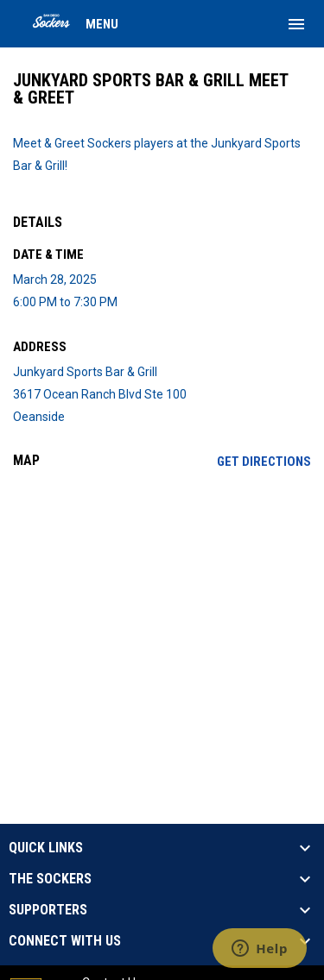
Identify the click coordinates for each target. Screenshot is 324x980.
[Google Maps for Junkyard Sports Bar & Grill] (162, 614)
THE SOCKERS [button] (50, 879)
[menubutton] (296, 24)
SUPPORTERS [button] (48, 910)
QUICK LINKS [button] (46, 848)
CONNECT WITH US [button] (65, 941)
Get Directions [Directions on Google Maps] (264, 462)
